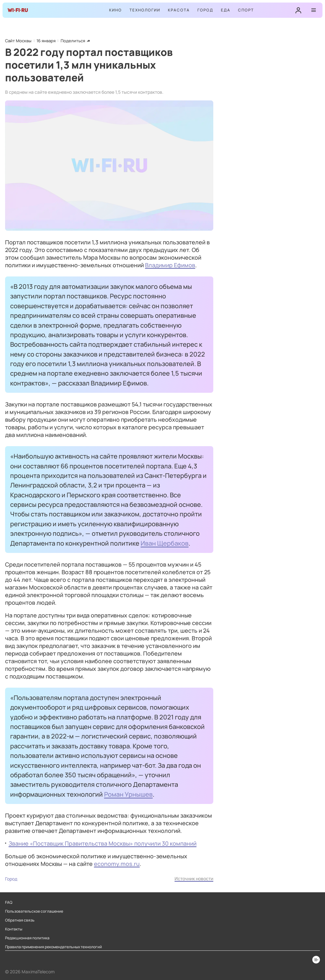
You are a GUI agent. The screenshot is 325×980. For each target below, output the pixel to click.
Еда (226, 10)
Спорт (246, 10)
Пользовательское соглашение (34, 911)
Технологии (145, 10)
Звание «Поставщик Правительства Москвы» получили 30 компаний (103, 843)
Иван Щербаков (165, 543)
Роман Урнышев (128, 794)
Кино (116, 10)
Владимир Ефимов (170, 265)
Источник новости (194, 878)
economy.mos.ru (117, 864)
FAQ (9, 902)
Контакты (14, 929)
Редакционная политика (27, 938)
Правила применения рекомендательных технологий (53, 947)
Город (205, 10)
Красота (179, 10)
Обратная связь (20, 920)
